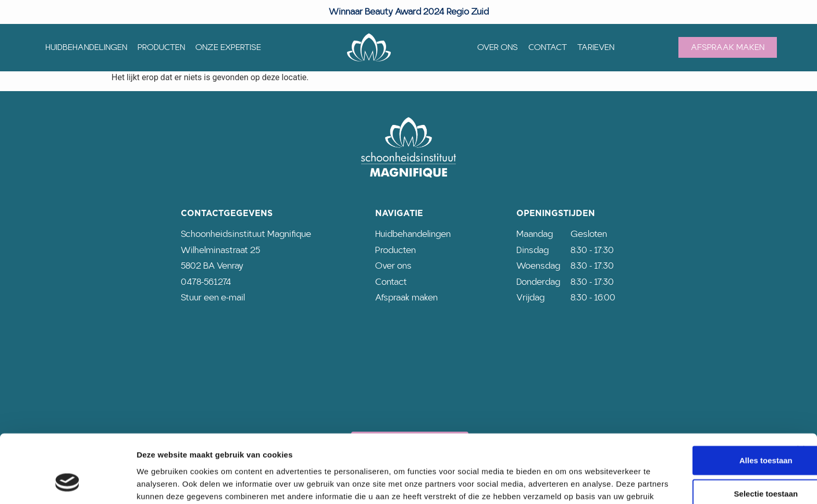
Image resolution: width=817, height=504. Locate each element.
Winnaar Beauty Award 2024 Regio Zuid (409, 12)
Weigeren (703, 468)
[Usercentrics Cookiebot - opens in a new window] (67, 484)
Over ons (498, 47)
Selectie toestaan (704, 434)
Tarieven (596, 47)
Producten (161, 47)
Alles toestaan (703, 401)
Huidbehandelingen (86, 47)
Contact (548, 47)
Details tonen (563, 483)
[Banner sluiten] (801, 390)
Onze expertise (228, 47)
